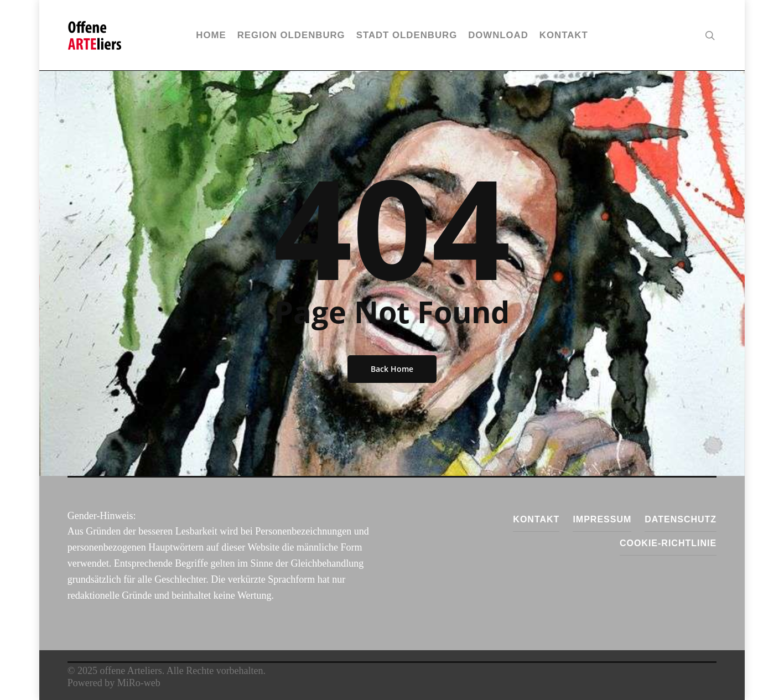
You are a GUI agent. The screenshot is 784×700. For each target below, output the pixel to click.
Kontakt (536, 519)
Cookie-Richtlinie (668, 543)
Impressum (602, 519)
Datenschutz (681, 519)
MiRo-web (139, 683)
